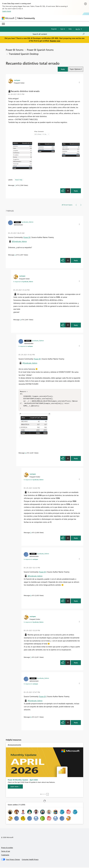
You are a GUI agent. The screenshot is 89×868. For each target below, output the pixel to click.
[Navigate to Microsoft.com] (8, 18)
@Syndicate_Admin (19, 241)
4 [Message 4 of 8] (26, 454)
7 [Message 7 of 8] (31, 658)
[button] (63, 69)
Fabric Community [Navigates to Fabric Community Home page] (26, 18)
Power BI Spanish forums (40, 50)
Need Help (19, 180)
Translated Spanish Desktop (24, 54)
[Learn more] (15, 787)
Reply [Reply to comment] (76, 260)
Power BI (27, 237)
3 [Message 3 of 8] (20, 320)
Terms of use (6, 852)
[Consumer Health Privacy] (30, 860)
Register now (55, 41)
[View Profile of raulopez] (17, 80)
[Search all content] (59, 34)
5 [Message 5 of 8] (31, 533)
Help (70, 29)
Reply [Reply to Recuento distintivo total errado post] (76, 191)
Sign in (63, 29)
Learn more (7, 11)
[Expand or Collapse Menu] (3, 24)
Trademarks (5, 856)
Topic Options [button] (75, 69)
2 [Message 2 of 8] (15, 255)
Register (54, 29)
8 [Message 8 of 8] (31, 718)
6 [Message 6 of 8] (31, 596)
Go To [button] (78, 29)
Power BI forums (15, 50)
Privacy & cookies (7, 848)
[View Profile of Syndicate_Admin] (27, 222)
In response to (23, 282)
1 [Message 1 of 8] (15, 185)
